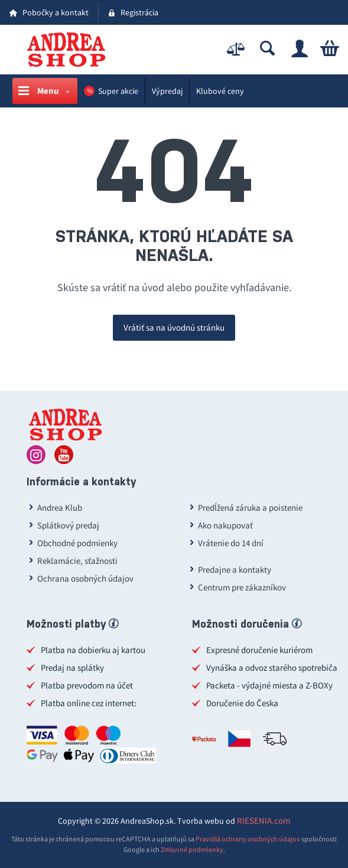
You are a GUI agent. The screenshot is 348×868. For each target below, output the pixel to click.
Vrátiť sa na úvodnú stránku (174, 327)
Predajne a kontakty (235, 570)
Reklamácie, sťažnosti (77, 561)
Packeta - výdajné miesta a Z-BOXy (269, 685)
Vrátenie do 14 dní (231, 543)
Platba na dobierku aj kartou (93, 650)
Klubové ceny (220, 91)
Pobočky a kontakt (56, 12)
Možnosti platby (72, 625)
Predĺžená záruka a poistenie (250, 508)
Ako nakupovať (225, 525)
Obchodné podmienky (77, 543)
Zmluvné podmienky (192, 849)
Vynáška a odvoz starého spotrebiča (272, 668)
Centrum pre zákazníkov (242, 587)
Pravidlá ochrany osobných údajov (248, 839)
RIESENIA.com (264, 820)
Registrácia (139, 12)
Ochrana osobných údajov (85, 578)
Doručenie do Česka (242, 703)
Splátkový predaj (68, 525)
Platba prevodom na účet (87, 685)
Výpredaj (167, 91)
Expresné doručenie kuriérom (259, 650)
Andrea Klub (60, 508)
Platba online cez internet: (89, 703)
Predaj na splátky (72, 668)
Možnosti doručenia (247, 625)
